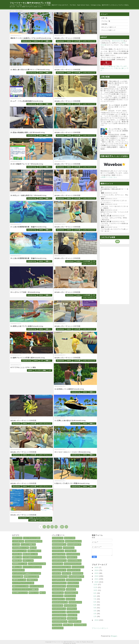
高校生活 (15, 561)
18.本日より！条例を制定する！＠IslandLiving (28, 195)
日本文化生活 (17, 570)
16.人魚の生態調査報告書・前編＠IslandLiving (28, 258)
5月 (95, 605)
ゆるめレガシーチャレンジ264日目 (67, 101)
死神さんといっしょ (19, 586)
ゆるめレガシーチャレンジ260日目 (67, 227)
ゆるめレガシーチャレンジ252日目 (23, 515)
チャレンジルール (35, 586)
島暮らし (48, 41)
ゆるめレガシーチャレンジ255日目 (23, 421)
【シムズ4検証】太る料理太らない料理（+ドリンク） (118, 107)
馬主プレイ (32, 593)
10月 (96, 590)
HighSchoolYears (72, 580)
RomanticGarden (58, 615)
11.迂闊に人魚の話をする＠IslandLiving (70, 421)
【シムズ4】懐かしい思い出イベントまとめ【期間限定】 (118, 131)
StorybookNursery (59, 622)
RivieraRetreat (72, 612)
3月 (95, 611)
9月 (95, 593)
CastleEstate (57, 551)
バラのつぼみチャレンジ (31, 557)
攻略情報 (104, 24)
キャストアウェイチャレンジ (22, 583)
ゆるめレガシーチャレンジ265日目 (67, 70)
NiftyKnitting (73, 602)
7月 (95, 599)
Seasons (71, 615)
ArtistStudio (57, 538)
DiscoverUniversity (71, 564)
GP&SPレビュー (18, 551)
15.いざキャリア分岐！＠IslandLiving (25, 292)
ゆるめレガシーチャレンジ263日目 (67, 132)
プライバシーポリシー (100, 628)
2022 (97, 576)
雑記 (31, 548)
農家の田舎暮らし (29, 554)
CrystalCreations (58, 561)
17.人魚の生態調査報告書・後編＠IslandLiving (28, 227)
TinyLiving (56, 625)
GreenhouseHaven (59, 577)
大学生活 (15, 554)
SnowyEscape (57, 618)
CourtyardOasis (58, 557)
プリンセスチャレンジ (35, 564)
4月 (95, 608)
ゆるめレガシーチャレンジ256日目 (67, 358)
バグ (42, 41)
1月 (95, 616)
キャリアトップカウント (44, 518)
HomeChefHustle (58, 583)
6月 (95, 602)
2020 (97, 582)
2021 (97, 579)
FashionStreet (72, 570)
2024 (97, 570)
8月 (95, 596)
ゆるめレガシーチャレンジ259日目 (67, 258)
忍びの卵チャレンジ (19, 593)
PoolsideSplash (58, 612)
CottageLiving (57, 554)
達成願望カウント (18, 564)
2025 (97, 567)
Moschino (69, 599)
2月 (95, 614)
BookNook (56, 548)
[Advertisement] (115, 275)
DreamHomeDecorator (60, 567)
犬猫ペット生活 (33, 551)
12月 (96, 585)
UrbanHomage (79, 625)
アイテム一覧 (106, 21)
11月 (96, 587)
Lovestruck (56, 596)
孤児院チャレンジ (30, 577)
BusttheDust (67, 548)
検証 (41, 593)
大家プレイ (26, 561)
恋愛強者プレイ (18, 580)
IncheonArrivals (58, 586)
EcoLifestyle (76, 567)
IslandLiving (27, 41)
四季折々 (15, 557)
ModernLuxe (69, 596)
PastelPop (71, 609)
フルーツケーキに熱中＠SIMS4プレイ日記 (30, 3)
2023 (97, 573)
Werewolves (57, 628)
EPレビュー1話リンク (109, 27)
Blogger (114, 636)
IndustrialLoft (72, 586)
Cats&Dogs (69, 551)
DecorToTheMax (73, 561)
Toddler (66, 625)
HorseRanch (72, 583)
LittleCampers (70, 593)
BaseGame (61, 41)
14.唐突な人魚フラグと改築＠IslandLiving (27, 326)
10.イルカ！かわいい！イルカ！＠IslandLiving (73, 452)
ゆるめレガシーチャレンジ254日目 (23, 452)
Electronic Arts (118, 41)
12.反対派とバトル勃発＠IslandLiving (69, 389)
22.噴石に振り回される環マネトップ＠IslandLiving (30, 70)
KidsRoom (70, 589)
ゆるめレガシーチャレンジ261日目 (67, 195)
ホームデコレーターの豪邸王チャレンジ (25, 573)
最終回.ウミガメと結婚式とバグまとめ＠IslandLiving (31, 38)
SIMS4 (36, 41)
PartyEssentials (58, 609)
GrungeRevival (57, 580)
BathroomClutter (58, 544)
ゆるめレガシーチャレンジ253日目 (23, 483)
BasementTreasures (72, 541)
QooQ (74, 643)
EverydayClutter (58, 570)
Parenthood (68, 605)
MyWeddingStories (59, 602)
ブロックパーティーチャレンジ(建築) (24, 589)
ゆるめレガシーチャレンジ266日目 (67, 38)
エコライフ (16, 577)
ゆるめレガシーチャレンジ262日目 (67, 164)
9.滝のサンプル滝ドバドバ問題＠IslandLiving (72, 483)
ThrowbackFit (73, 622)
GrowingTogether (75, 577)
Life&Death (56, 593)
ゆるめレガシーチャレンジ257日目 (67, 326)
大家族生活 (31, 580)
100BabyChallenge (31, 541)
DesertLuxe (56, 564)
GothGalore (76, 573)
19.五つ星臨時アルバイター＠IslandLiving (27, 164)
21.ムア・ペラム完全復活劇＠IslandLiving (27, 101)
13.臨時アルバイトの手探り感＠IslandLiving (28, 358)
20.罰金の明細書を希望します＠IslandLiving (28, 132)
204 (62, 527)
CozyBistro (71, 557)
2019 (97, 620)
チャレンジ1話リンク (108, 30)
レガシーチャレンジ (89, 41)
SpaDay (70, 618)
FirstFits (55, 573)
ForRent (65, 573)
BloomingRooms (73, 544)
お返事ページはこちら (109, 177)
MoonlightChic (57, 599)
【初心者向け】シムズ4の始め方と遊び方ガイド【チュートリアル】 (118, 83)
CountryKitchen (72, 554)
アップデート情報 (40, 370)
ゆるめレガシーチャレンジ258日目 (67, 292)
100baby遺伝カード (19, 548)
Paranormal (56, 605)
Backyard (68, 538)
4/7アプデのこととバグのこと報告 (23, 367)
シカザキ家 (77, 41)
